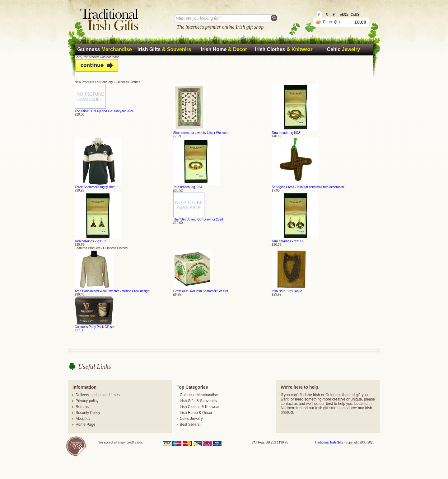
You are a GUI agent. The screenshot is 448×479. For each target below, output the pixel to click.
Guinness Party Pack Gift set (95, 327)
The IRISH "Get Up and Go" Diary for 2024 (104, 111)
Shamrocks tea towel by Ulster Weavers (201, 133)
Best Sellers (190, 424)
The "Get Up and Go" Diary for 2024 (198, 219)
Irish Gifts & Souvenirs (198, 401)
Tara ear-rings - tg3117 (288, 241)
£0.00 (360, 22)
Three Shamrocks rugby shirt (95, 187)
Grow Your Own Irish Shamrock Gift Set (201, 291)
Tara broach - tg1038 (286, 133)
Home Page (85, 424)
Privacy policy (87, 401)
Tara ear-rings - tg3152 (90, 241)
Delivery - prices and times (98, 395)
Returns (82, 407)
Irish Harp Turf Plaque (287, 291)
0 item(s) (331, 22)
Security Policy (88, 413)
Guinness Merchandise (199, 395)
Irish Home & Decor (196, 413)
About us (83, 419)
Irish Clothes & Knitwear (200, 407)
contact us (289, 404)
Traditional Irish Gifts (329, 442)
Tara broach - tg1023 (188, 187)
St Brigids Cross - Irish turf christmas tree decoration (308, 187)
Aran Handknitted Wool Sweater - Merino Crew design (112, 291)
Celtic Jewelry (191, 419)
